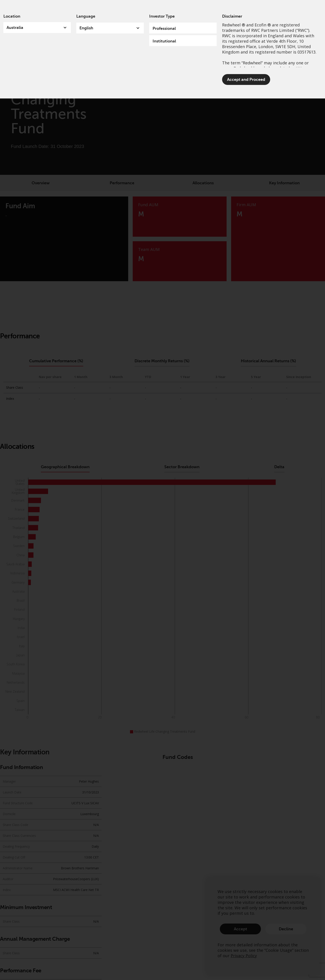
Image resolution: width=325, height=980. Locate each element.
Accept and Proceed (246, 80)
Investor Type (162, 16)
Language (86, 16)
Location (12, 16)
